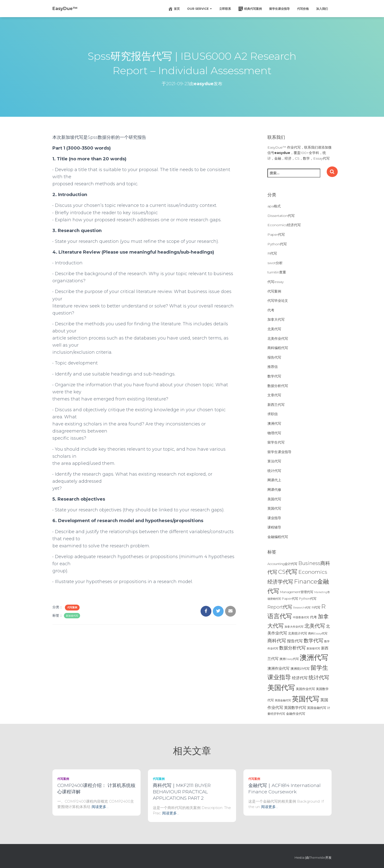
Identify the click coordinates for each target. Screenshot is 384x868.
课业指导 (274, 518)
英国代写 (274, 508)
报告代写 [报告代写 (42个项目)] (295, 641)
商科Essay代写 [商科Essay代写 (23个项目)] (318, 633)
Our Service (199, 9)
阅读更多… (100, 807)
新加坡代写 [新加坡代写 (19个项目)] (313, 649)
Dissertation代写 (281, 216)
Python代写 (277, 244)
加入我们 (322, 9)
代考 (271, 310)
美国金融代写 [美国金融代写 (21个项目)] (283, 700)
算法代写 (274, 461)
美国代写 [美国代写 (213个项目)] (281, 688)
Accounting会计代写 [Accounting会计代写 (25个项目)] (282, 564)
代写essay (276, 282)
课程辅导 (274, 527)
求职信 (273, 414)
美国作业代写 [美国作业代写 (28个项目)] (305, 689)
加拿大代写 (276, 319)
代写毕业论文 (278, 301)
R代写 (272, 253)
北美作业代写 (278, 339)
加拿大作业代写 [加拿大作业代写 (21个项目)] (294, 627)
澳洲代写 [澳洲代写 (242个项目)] (314, 657)
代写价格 (303, 9)
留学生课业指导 (279, 9)
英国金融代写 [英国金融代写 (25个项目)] (317, 708)
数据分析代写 (278, 386)
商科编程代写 (278, 348)
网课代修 (274, 490)
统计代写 (274, 471)
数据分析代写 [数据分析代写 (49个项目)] (292, 648)
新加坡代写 (72, 616)
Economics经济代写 (284, 225)
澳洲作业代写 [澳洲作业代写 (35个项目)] (278, 668)
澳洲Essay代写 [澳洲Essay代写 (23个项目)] (289, 659)
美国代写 (274, 499)
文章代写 (274, 395)
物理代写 (274, 433)
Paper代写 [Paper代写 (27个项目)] (290, 598)
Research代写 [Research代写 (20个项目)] (302, 608)
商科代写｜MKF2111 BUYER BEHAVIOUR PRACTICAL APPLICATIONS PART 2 (182, 792)
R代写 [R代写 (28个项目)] (316, 607)
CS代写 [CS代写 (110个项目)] (288, 572)
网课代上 (274, 480)
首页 (174, 9)
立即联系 (225, 9)
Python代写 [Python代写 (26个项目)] (308, 599)
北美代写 (274, 329)
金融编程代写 (278, 537)
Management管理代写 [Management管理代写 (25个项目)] (297, 592)
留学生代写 (276, 442)
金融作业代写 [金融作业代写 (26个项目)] (296, 714)
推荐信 (273, 367)
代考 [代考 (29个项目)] (313, 617)
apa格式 (274, 206)
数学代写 (274, 376)
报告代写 (274, 357)
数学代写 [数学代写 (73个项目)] (313, 640)
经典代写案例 (250, 9)
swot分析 (275, 263)
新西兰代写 (276, 405)
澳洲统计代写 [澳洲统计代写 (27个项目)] (300, 669)
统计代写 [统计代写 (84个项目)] (319, 677)
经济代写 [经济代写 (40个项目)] (300, 678)
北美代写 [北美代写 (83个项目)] (315, 626)
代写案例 (72, 607)
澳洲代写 (274, 423)
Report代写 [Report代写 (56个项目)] (280, 607)
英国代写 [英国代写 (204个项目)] (306, 699)
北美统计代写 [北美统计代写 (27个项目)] (298, 633)
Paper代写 (276, 235)
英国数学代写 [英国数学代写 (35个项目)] (295, 708)
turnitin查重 (277, 272)
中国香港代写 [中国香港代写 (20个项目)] (301, 617)
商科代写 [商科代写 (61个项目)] (277, 641)
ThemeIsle (317, 857)
